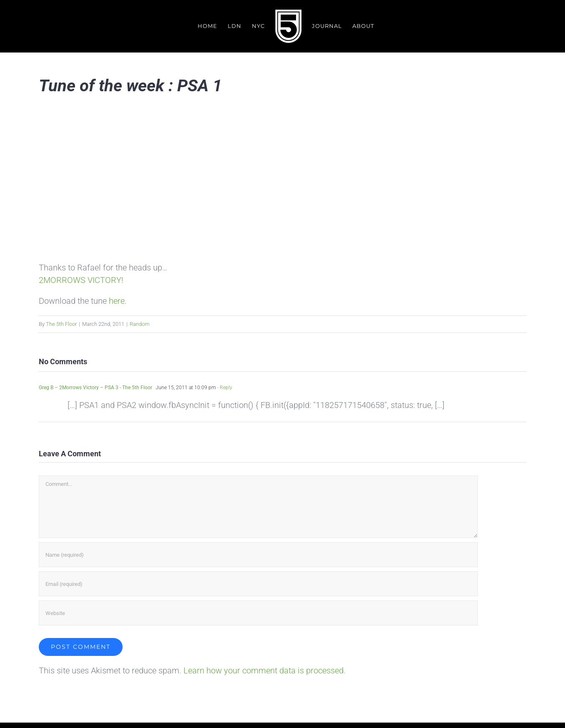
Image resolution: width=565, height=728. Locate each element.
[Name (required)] (258, 555)
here (117, 301)
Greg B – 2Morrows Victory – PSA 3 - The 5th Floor (95, 388)
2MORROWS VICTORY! (81, 280)
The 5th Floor (61, 324)
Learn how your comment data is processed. (265, 671)
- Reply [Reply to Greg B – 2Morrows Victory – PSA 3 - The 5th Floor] (224, 388)
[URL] (258, 613)
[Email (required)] (258, 584)
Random (140, 324)
